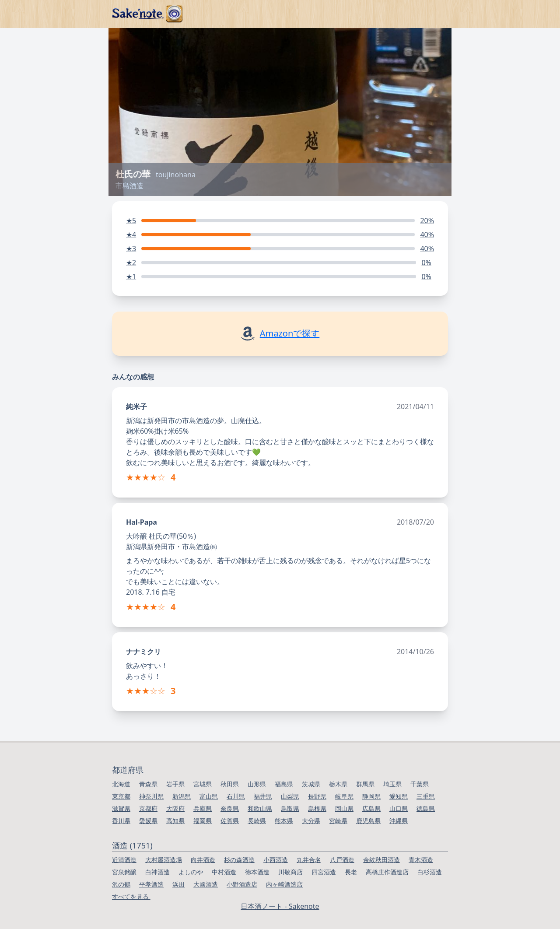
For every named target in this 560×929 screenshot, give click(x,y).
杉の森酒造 (239, 860)
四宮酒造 (324, 872)
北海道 (121, 784)
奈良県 (230, 808)
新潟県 (182, 796)
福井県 (263, 796)
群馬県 (365, 784)
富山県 (209, 796)
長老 (351, 872)
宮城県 (203, 784)
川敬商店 (290, 872)
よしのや (191, 872)
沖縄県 (399, 821)
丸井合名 (309, 860)
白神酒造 (157, 872)
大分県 (311, 821)
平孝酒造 (151, 884)
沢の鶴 (121, 884)
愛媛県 (148, 821)
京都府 (148, 808)
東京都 (121, 796)
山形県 (257, 784)
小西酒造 (276, 860)
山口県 (399, 808)
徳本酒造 (257, 872)
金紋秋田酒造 (381, 860)
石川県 (236, 796)
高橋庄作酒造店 (387, 872)
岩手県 (175, 784)
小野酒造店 (242, 884)
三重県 (426, 796)
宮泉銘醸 (124, 872)
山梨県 (290, 796)
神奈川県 (151, 796)
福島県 (284, 784)
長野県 (317, 796)
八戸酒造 (342, 860)
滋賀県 (121, 808)
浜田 (178, 884)
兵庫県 (203, 808)
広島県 (371, 808)
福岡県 (203, 821)
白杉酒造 (430, 872)
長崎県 (257, 821)
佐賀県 (230, 821)
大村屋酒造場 (164, 860)
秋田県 (230, 784)
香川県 (121, 821)
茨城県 (311, 784)
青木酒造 (421, 860)
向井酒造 (203, 860)
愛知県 (399, 796)
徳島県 (426, 808)
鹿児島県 (368, 821)
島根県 (317, 808)
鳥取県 (290, 808)
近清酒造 (124, 860)
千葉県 (420, 784)
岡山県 (344, 808)
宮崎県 (338, 821)
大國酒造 (206, 884)
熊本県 (284, 821)
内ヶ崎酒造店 (284, 884)
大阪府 (175, 808)
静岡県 (371, 796)
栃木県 (338, 784)
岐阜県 (344, 796)
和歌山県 (260, 808)
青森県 (148, 784)
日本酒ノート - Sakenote (280, 906)
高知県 (175, 821)
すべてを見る (131, 896)
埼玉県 (392, 784)
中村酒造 (224, 872)
